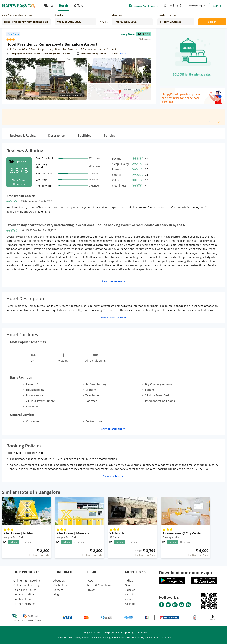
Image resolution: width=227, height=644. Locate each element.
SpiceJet (130, 590)
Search (212, 22)
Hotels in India (22, 599)
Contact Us (60, 585)
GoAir (128, 585)
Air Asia (130, 594)
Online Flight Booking (27, 580)
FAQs (90, 580)
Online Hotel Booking (27, 585)
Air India (130, 604)
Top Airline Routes (25, 590)
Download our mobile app (185, 572)
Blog (56, 594)
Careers (58, 590)
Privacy (91, 590)
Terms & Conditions (99, 585)
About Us (59, 580)
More (124, 54)
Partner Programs (24, 604)
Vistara (129, 599)
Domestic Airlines (24, 594)
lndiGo (129, 580)
